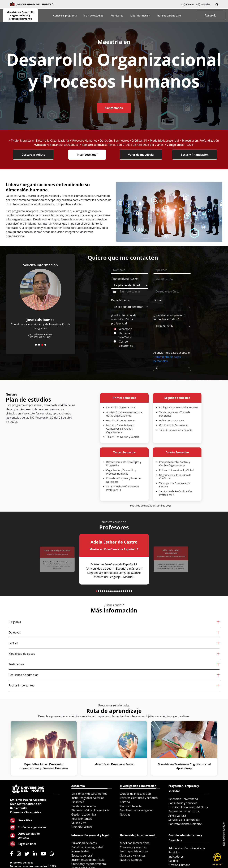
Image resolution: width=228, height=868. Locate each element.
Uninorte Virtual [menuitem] (82, 827)
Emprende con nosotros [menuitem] (184, 811)
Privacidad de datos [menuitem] (84, 843)
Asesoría (210, 15)
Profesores (117, 16)
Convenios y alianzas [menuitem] (133, 847)
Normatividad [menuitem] (80, 851)
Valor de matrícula (141, 155)
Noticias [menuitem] (125, 814)
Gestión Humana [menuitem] (179, 865)
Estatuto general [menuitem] (82, 855)
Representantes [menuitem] (82, 819)
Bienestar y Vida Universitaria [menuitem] (90, 810)
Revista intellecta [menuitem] (131, 806)
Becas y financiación (195, 155)
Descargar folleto (33, 155)
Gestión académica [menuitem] (84, 814)
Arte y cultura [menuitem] (177, 816)
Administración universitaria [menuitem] (187, 848)
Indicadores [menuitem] (176, 857)
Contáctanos (114, 108)
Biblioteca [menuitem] (78, 802)
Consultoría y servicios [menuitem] (183, 803)
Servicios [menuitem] (174, 852)
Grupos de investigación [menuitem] (135, 794)
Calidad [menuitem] (173, 861)
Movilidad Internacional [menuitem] (135, 843)
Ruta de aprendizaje (169, 16)
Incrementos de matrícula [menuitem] (88, 860)
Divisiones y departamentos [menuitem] (89, 794)
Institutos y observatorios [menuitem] (88, 798)
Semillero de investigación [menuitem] (137, 810)
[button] (217, 5)
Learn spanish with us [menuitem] (134, 851)
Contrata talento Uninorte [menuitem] (185, 824)
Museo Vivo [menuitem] (79, 823)
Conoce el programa (65, 16)
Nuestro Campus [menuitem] (131, 860)
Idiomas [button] (188, 4)
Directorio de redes (22, 863)
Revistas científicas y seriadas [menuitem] (139, 798)
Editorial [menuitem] (125, 802)
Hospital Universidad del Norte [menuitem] (188, 807)
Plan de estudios (94, 16)
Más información (140, 16)
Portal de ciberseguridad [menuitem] (87, 847)
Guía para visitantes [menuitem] (133, 855)
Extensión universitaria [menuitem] (183, 799)
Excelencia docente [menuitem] (84, 806)
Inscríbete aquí (87, 155)
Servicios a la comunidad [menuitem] (184, 820)
